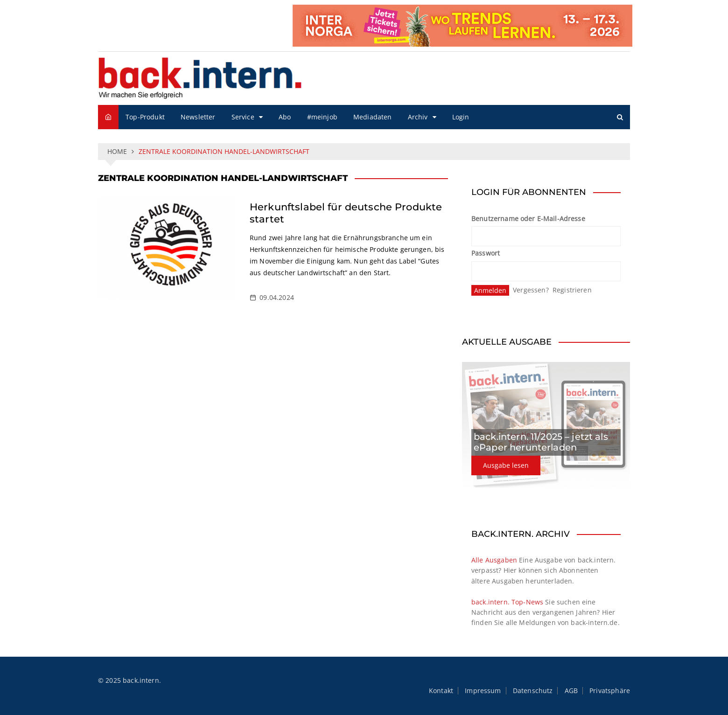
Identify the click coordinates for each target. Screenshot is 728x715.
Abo (285, 117)
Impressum (483, 691)
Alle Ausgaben (494, 560)
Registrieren (572, 290)
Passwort (486, 253)
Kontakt (441, 691)
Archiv (418, 117)
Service (243, 117)
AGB (571, 691)
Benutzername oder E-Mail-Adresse (528, 219)
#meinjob (322, 117)
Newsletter (198, 117)
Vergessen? (531, 290)
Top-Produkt (145, 117)
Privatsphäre (610, 691)
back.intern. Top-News (507, 602)
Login (461, 117)
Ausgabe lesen (506, 465)
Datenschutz (533, 691)
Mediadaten (373, 117)
